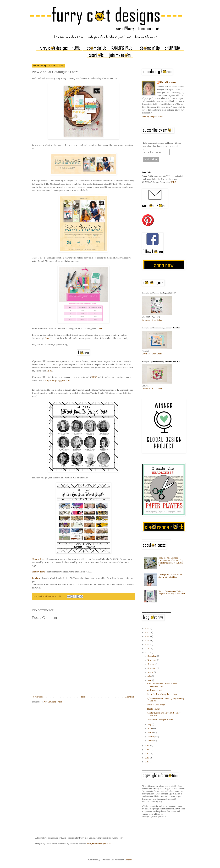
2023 (147, 640)
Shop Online (157, 320)
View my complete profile (153, 117)
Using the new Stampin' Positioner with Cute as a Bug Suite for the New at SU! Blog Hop (171, 562)
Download (146, 320)
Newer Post (38, 697)
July (149, 676)
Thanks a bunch (153, 709)
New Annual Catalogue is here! (160, 719)
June (150, 680)
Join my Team (38, 572)
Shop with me (38, 559)
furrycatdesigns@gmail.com (57, 380)
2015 (147, 762)
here (101, 329)
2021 (147, 649)
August (151, 672)
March (150, 732)
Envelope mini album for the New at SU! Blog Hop (170, 576)
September (152, 668)
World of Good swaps (156, 705)
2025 (147, 632)
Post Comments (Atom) (53, 702)
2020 (147, 653)
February (151, 737)
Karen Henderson (168, 82)
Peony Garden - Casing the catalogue (162, 694)
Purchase (36, 578)
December (152, 656)
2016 (147, 758)
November (152, 660)
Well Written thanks (155, 690)
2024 (147, 636)
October (151, 664)
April (150, 728)
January (151, 741)
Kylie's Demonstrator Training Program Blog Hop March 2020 (172, 592)
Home (84, 697)
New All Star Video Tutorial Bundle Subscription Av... (162, 685)
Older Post (129, 697)
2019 (147, 746)
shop (47, 338)
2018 (147, 750)
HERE (49, 371)
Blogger (128, 860)
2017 (147, 754)
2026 (147, 628)
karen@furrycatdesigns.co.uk (99, 844)
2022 (147, 644)
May (150, 724)
